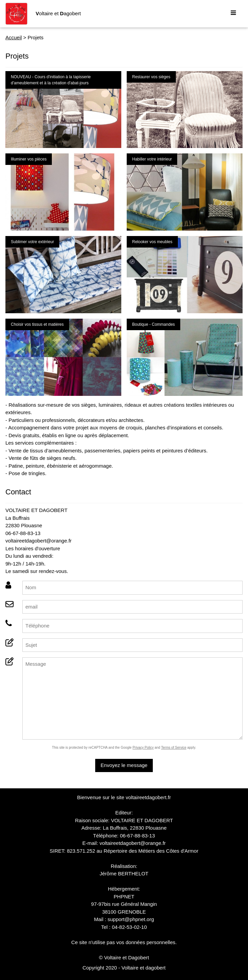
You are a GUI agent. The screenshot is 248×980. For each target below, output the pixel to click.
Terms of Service (174, 748)
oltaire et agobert (58, 13)
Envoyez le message (124, 765)
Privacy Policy (143, 748)
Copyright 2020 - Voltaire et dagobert (124, 968)
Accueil (14, 37)
